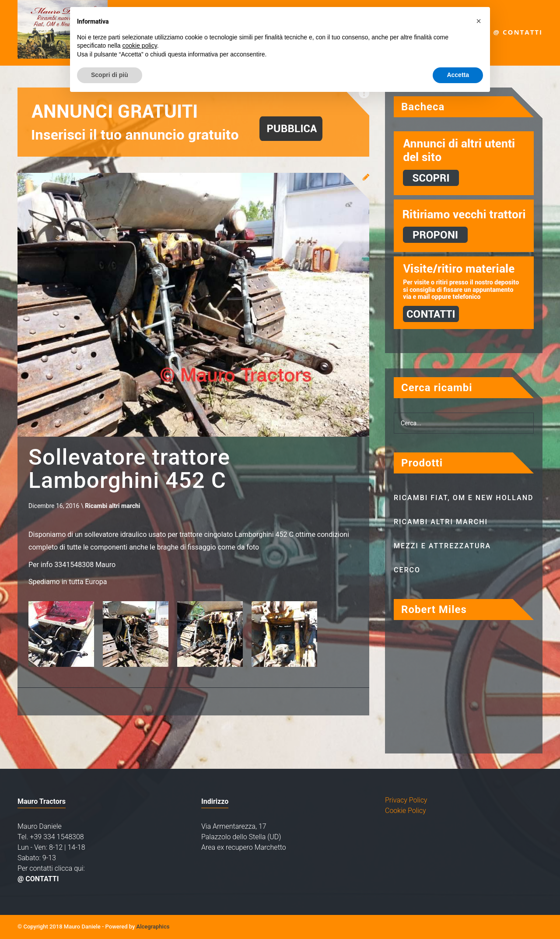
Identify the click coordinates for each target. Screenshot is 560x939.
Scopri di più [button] (110, 75)
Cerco (407, 570)
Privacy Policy (406, 800)
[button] (479, 21)
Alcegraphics (153, 927)
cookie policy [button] (140, 46)
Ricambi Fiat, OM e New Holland (464, 498)
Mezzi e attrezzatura (442, 546)
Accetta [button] (458, 75)
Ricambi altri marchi (112, 508)
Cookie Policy (406, 811)
